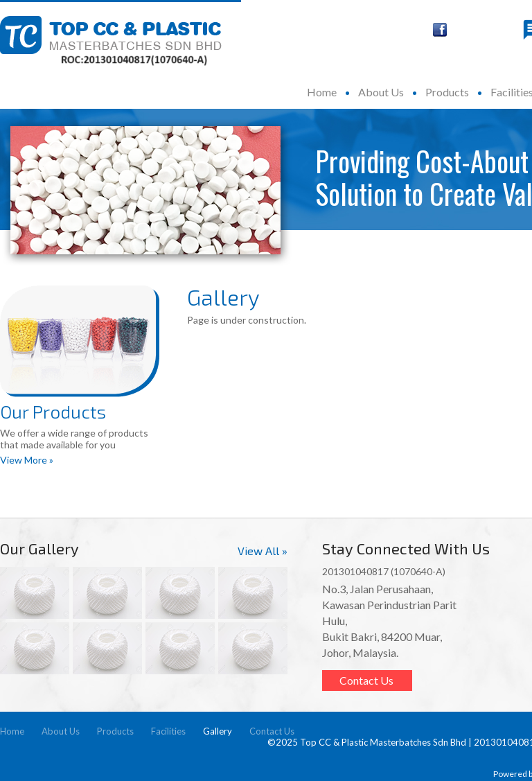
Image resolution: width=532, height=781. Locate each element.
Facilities (168, 731)
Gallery (218, 731)
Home (322, 92)
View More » (27, 460)
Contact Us (366, 680)
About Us (381, 92)
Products (447, 92)
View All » (263, 551)
